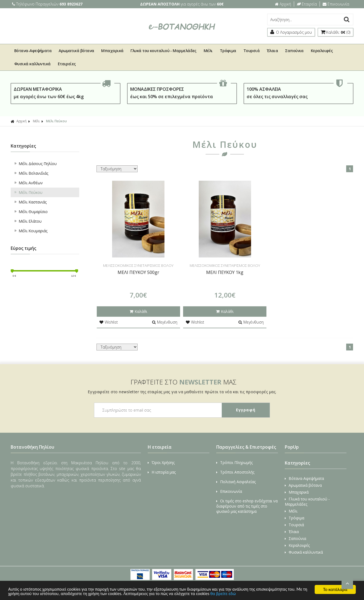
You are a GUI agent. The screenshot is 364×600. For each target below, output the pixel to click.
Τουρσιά (251, 51)
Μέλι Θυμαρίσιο (31, 212)
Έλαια (272, 51)
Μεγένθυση (165, 322)
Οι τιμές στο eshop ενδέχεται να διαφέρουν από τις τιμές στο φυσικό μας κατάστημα (247, 506)
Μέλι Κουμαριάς (30, 231)
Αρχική (283, 4)
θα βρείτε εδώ (258, 594)
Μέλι (208, 51)
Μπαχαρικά (112, 51)
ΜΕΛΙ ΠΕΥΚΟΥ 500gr (138, 272)
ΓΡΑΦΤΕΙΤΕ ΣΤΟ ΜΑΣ (184, 382)
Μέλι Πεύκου (56, 121)
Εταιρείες (67, 64)
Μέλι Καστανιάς (30, 202)
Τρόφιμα (228, 51)
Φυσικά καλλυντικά (32, 64)
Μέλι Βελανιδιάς (31, 173)
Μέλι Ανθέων (28, 183)
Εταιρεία (307, 4)
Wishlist (109, 322)
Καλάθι (138, 311)
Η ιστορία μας (162, 472)
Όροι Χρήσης (161, 462)
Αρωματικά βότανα (76, 51)
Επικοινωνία (336, 4)
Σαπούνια (294, 51)
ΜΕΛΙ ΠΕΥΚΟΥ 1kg (225, 272)
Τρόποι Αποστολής (235, 472)
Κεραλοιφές (322, 51)
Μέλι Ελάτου (28, 221)
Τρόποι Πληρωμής (234, 462)
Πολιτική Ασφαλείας (236, 482)
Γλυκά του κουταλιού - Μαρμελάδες (163, 51)
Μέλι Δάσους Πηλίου (35, 164)
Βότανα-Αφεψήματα (33, 51)
